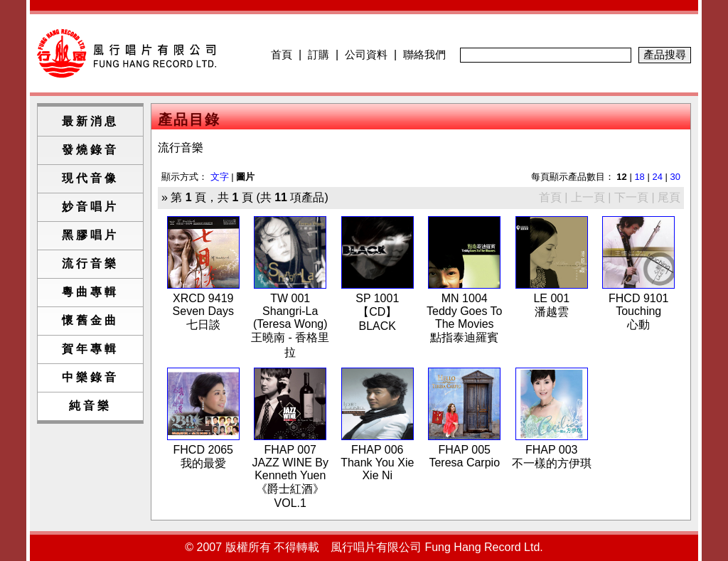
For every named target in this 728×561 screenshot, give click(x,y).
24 (657, 177)
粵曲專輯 (90, 292)
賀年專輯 (90, 349)
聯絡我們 (424, 54)
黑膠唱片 (90, 235)
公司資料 (366, 54)
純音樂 (90, 406)
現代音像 (90, 178)
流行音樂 (90, 263)
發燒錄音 (90, 150)
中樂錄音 (90, 377)
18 (639, 177)
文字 (220, 177)
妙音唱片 (90, 207)
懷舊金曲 (90, 320)
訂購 (318, 54)
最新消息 (90, 121)
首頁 (282, 54)
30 (675, 177)
